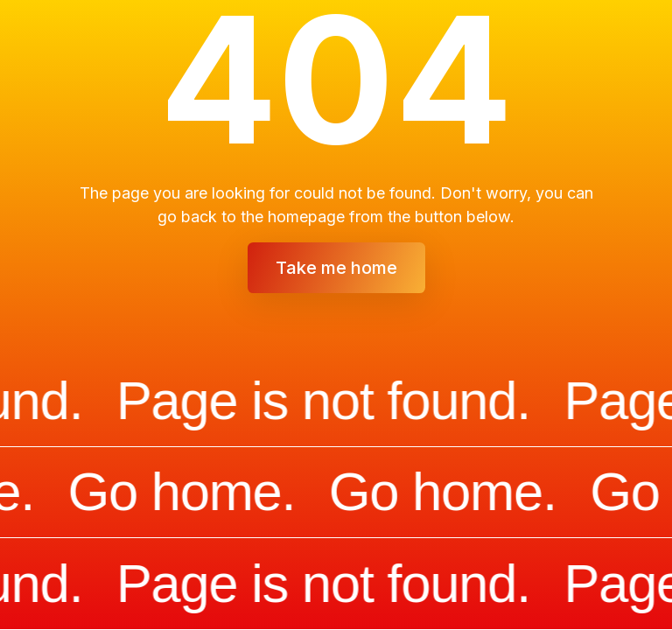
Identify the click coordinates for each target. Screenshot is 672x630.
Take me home (336, 268)
